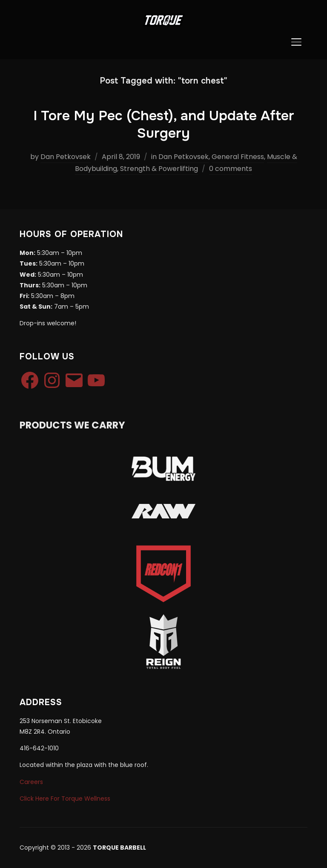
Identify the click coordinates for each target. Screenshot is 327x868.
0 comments (231, 169)
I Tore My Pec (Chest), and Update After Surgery (164, 125)
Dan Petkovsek (66, 157)
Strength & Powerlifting (159, 169)
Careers (31, 782)
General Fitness (238, 157)
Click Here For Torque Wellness (65, 799)
